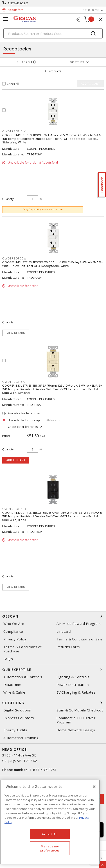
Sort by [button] (77, 62)
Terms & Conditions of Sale (80, 639)
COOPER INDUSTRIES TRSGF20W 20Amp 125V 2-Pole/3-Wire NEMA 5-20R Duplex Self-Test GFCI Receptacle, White (53, 264)
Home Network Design (76, 730)
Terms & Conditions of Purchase (22, 649)
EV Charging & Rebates (76, 692)
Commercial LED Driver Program (76, 720)
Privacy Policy (15, 639)
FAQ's (8, 659)
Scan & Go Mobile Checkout (80, 710)
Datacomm (12, 685)
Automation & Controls (23, 677)
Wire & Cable (14, 692)
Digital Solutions (17, 710)
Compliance (13, 631)
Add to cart (16, 460)
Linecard (64, 631)
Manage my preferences (50, 848)
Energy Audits (15, 730)
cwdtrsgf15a (13, 382)
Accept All (50, 834)
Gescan (53, 616)
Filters (26, 62)
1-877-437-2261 (18, 3)
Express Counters (19, 718)
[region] (50, 822)
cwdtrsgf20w (14, 258)
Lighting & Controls (73, 677)
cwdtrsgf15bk (14, 509)
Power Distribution (73, 685)
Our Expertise (53, 670)
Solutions (53, 703)
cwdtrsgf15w (14, 131)
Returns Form (68, 647)
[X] (94, 787)
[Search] (53, 33)
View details (16, 333)
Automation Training (21, 738)
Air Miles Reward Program (79, 624)
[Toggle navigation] (6, 19)
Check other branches (23, 427)
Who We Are (14, 624)
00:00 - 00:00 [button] (91, 10)
